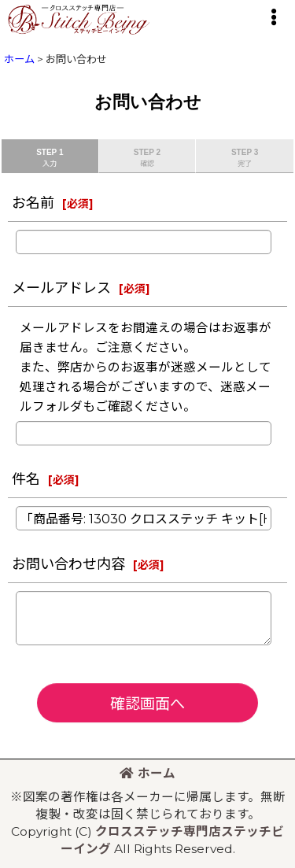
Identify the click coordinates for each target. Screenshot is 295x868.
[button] (273, 17)
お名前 (33, 203)
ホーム (147, 773)
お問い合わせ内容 (68, 564)
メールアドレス (61, 288)
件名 (26, 479)
